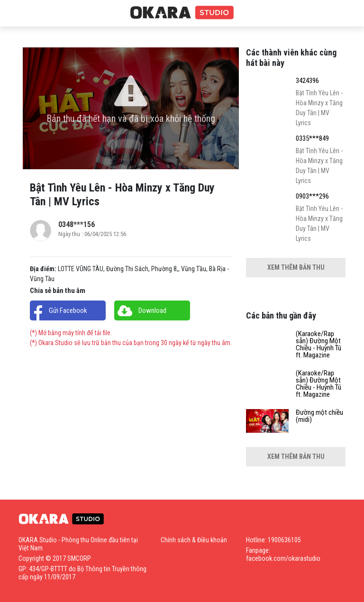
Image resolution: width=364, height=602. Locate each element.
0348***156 (77, 224)
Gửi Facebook (68, 310)
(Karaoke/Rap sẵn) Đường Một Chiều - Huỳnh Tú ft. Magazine (318, 345)
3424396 (307, 81)
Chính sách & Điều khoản (194, 540)
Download (152, 310)
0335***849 (312, 139)
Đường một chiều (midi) (319, 416)
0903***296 (312, 196)
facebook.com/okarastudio (283, 558)
